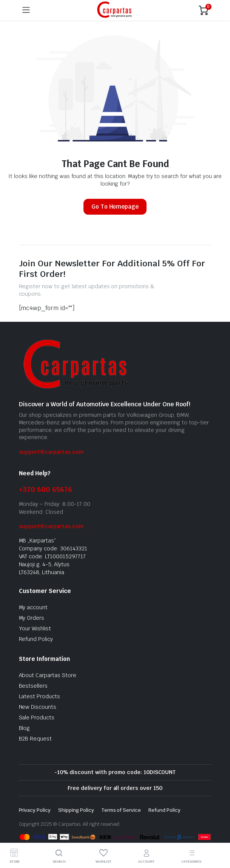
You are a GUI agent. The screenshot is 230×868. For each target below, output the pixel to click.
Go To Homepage (115, 207)
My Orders (32, 618)
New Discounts (38, 707)
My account (33, 607)
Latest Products (40, 696)
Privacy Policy (35, 810)
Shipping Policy (76, 810)
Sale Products (37, 717)
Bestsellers (33, 686)
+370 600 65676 (46, 489)
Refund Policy (36, 639)
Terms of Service (121, 810)
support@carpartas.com (51, 452)
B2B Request (36, 739)
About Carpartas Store (48, 675)
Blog (25, 728)
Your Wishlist (35, 628)
